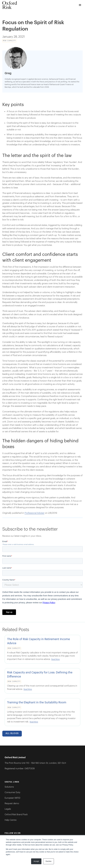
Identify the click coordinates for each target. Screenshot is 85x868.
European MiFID (12, 798)
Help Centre (11, 820)
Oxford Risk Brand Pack (16, 815)
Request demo (12, 803)
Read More (56, 659)
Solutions (9, 787)
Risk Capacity (9, 41)
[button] (80, 5)
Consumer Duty (12, 792)
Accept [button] (36, 861)
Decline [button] (49, 861)
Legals (8, 809)
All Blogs (12, 733)
